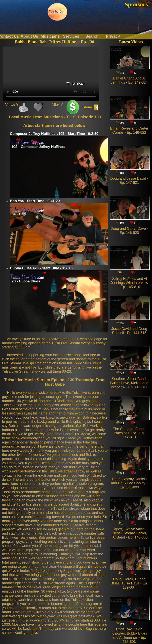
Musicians (50, 36)
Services (71, 36)
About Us (29, 36)
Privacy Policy (113, 36)
